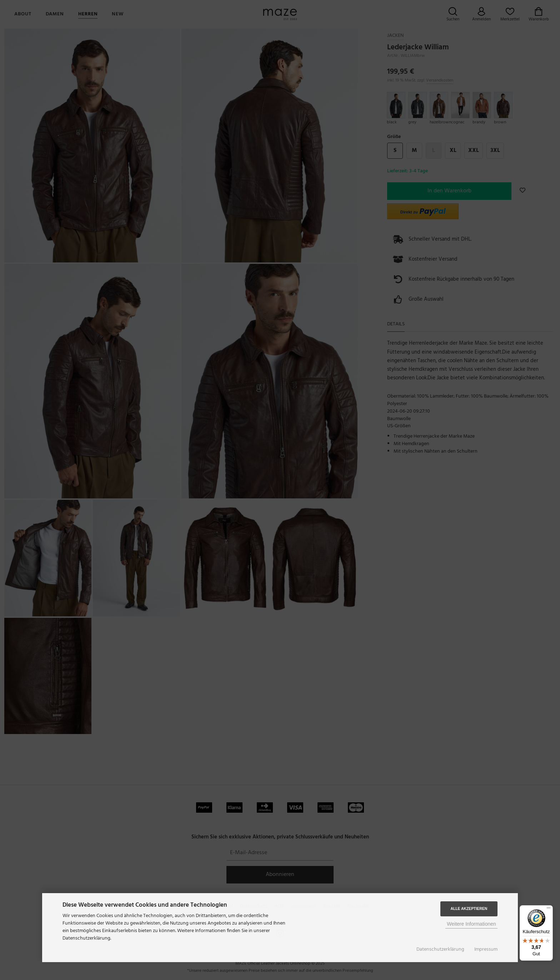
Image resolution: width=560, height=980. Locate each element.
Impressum (486, 949)
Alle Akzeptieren (469, 909)
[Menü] (549, 910)
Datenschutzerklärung (440, 949)
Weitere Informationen (471, 924)
